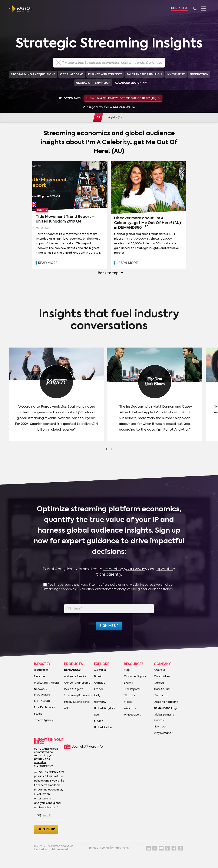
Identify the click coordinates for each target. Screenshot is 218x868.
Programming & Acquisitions (33, 75)
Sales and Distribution (144, 75)
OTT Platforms (72, 75)
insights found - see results (109, 108)
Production (199, 75)
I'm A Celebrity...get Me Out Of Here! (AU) (123, 98)
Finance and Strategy (105, 75)
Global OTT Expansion (93, 83)
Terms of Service (99, 848)
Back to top (108, 273)
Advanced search (128, 83)
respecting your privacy (125, 569)
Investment (176, 75)
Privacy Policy (120, 848)
